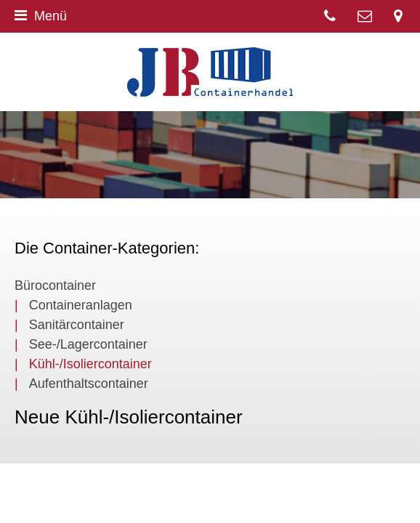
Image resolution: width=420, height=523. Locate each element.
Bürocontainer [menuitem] (55, 285)
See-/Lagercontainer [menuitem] (88, 344)
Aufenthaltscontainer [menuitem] (89, 384)
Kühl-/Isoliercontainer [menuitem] (90, 364)
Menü (41, 16)
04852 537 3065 (330, 16)
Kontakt (365, 16)
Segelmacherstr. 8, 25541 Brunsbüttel (398, 16)
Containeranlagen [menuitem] (81, 305)
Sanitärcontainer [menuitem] (77, 325)
